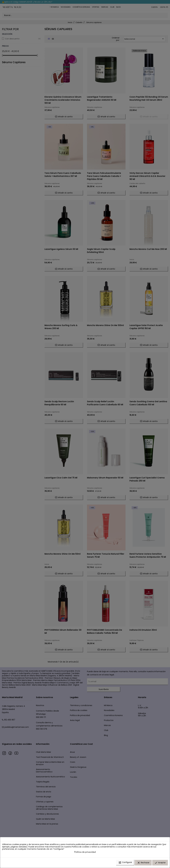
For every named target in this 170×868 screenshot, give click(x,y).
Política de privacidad (85, 852)
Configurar (125, 863)
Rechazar (143, 863)
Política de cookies (80, 847)
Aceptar (160, 863)
